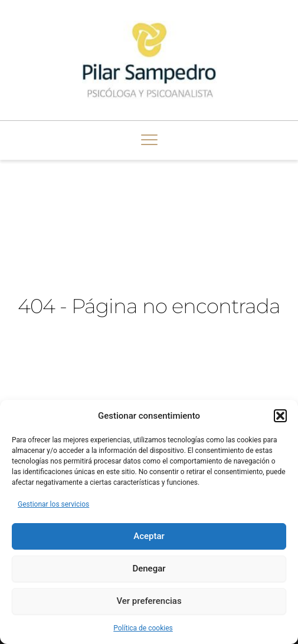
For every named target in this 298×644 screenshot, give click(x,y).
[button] (280, 416)
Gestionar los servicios (53, 504)
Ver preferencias (149, 601)
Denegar (149, 569)
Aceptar (149, 536)
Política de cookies (143, 628)
